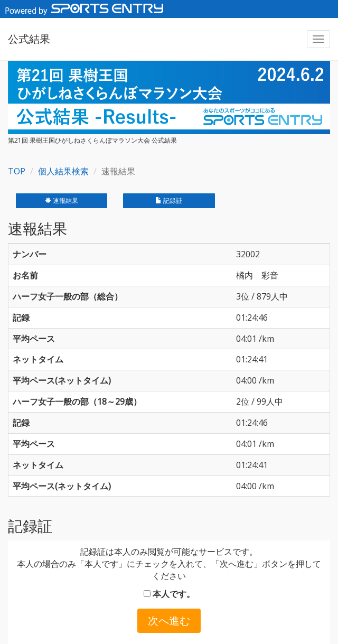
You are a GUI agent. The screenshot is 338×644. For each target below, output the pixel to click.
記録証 (169, 200)
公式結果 (29, 39)
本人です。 (169, 594)
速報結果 (62, 200)
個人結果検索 (63, 171)
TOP (17, 171)
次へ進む (169, 620)
